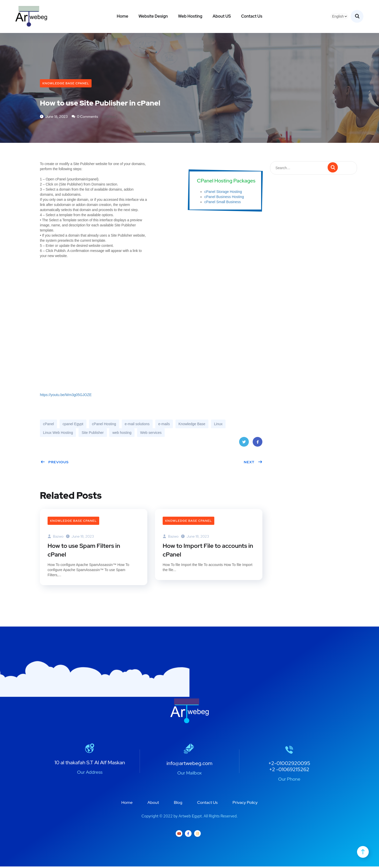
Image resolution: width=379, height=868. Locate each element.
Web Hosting (190, 16)
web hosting (122, 434)
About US (222, 16)
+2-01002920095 (289, 765)
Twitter (244, 444)
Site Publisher (93, 434)
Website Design (153, 16)
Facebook (258, 444)
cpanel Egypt (73, 425)
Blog (178, 804)
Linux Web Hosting (58, 434)
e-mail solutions (137, 425)
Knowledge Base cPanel (66, 83)
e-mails (164, 425)
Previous (55, 463)
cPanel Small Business (222, 203)
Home (122, 16)
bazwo (55, 537)
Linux (218, 425)
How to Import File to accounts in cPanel (206, 551)
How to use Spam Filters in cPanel (85, 551)
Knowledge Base (192, 425)
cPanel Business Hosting (224, 198)
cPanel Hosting (104, 425)
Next (253, 463)
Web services (151, 434)
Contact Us (252, 16)
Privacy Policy (245, 804)
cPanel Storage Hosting (223, 192)
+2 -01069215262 (289, 771)
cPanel (48, 425)
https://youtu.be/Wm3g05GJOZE (66, 396)
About (153, 804)
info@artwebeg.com (190, 765)
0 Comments (85, 117)
